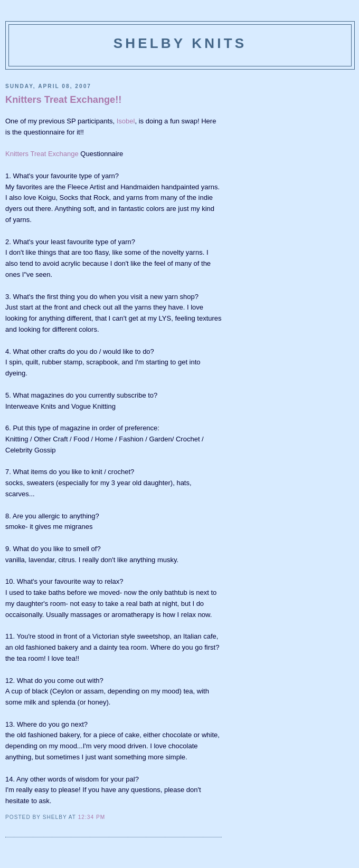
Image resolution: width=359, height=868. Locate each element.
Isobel (126, 121)
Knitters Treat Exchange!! (63, 100)
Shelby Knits (180, 43)
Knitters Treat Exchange (42, 154)
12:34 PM (92, 817)
